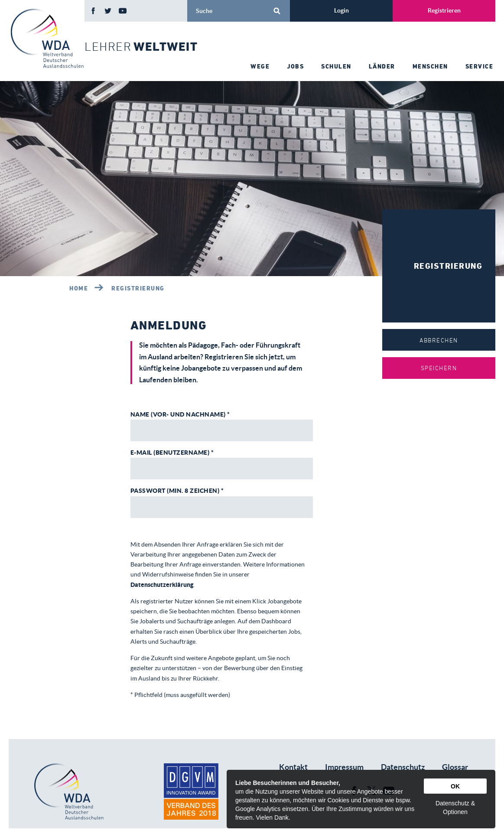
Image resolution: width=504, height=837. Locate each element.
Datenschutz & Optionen (455, 808)
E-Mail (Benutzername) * (172, 453)
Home (79, 288)
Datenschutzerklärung (162, 585)
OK (455, 786)
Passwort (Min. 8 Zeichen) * (177, 491)
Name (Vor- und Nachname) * (180, 414)
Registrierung (138, 288)
